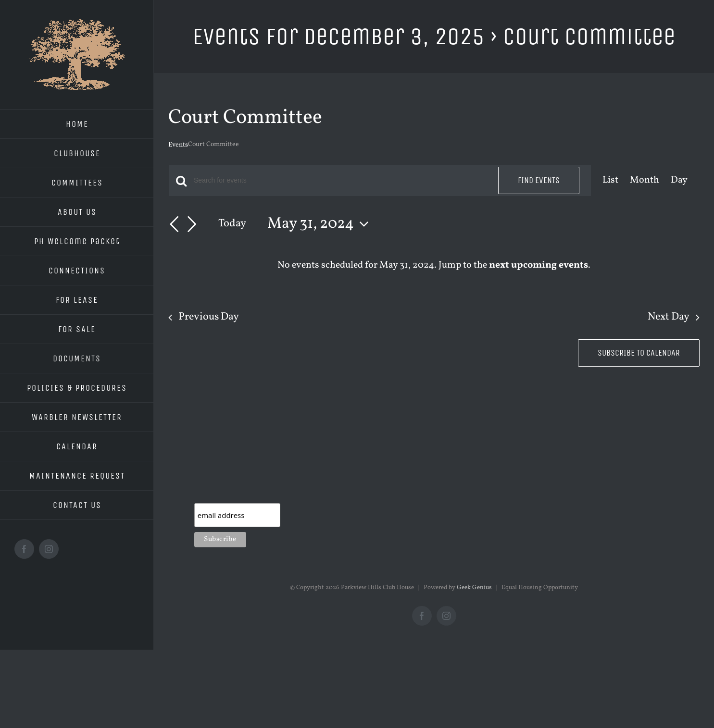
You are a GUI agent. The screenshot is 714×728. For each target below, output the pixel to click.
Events (178, 145)
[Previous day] (174, 224)
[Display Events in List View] (610, 180)
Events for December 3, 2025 (338, 36)
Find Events (539, 180)
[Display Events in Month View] (645, 180)
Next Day (669, 317)
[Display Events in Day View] (679, 180)
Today (232, 224)
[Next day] (192, 224)
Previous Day (209, 317)
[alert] (434, 265)
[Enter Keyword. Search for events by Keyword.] (340, 180)
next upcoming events (539, 265)
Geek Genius (474, 588)
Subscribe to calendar (639, 353)
